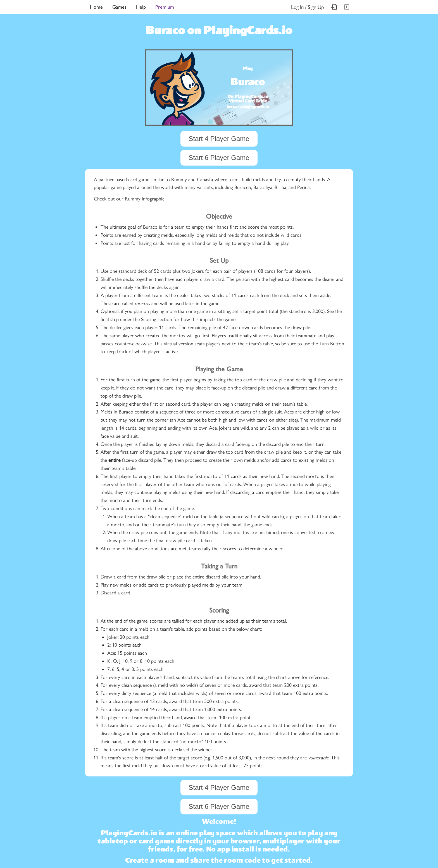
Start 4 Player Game (219, 139)
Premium (165, 7)
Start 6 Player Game (219, 158)
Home (96, 7)
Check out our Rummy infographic (129, 199)
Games (119, 7)
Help (141, 7)
